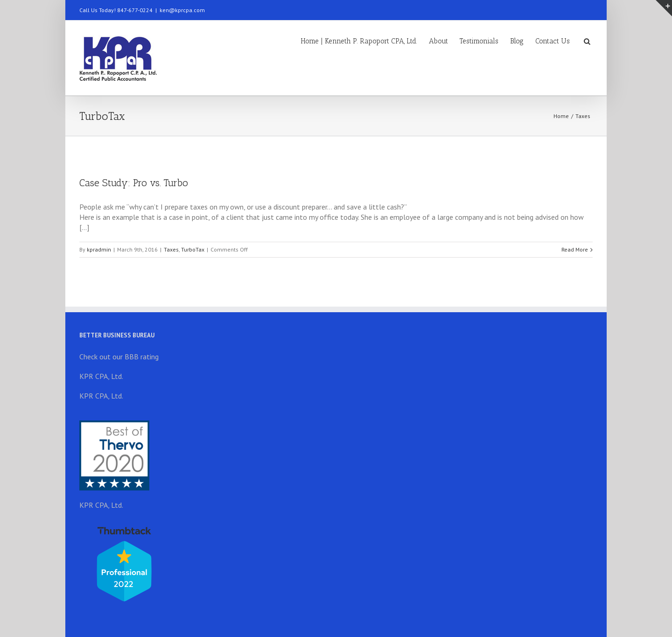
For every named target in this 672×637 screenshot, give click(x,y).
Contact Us (553, 41)
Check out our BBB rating (119, 357)
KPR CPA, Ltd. (101, 376)
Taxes (583, 116)
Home (561, 116)
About (438, 41)
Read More (575, 249)
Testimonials (479, 41)
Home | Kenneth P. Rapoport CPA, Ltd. (359, 41)
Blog (517, 41)
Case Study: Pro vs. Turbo (134, 183)
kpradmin (99, 249)
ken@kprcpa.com (182, 10)
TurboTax (193, 249)
